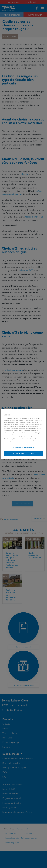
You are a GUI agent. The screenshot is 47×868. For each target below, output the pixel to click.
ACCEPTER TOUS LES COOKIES (23, 454)
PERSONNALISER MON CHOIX (23, 447)
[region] (24, 434)
